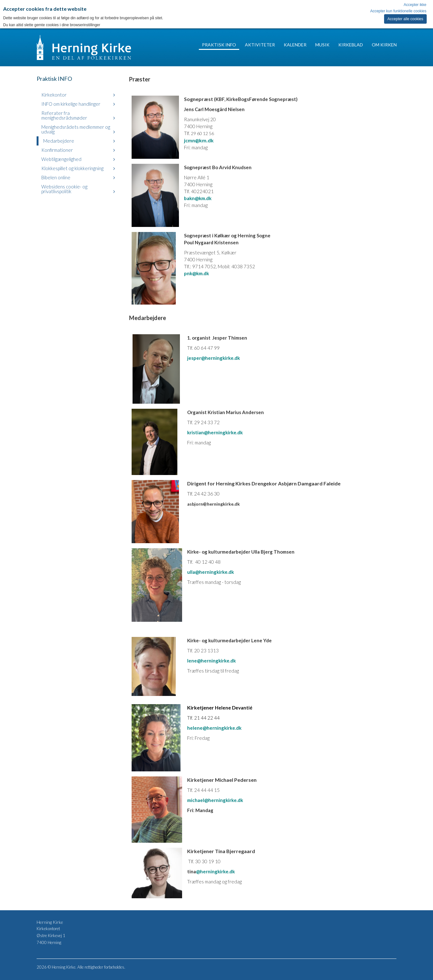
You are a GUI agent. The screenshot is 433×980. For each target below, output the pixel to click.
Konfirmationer (57, 150)
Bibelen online (56, 177)
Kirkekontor (54, 95)
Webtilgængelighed (61, 159)
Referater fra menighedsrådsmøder (64, 115)
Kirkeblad (351, 45)
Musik (322, 45)
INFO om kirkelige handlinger (71, 104)
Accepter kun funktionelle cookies (398, 11)
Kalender (295, 45)
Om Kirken (384, 45)
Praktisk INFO (219, 45)
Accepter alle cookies (405, 19)
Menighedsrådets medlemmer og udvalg (76, 129)
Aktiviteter (260, 45)
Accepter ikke (415, 5)
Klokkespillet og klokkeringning (72, 168)
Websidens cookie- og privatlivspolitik (64, 189)
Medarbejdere (59, 141)
